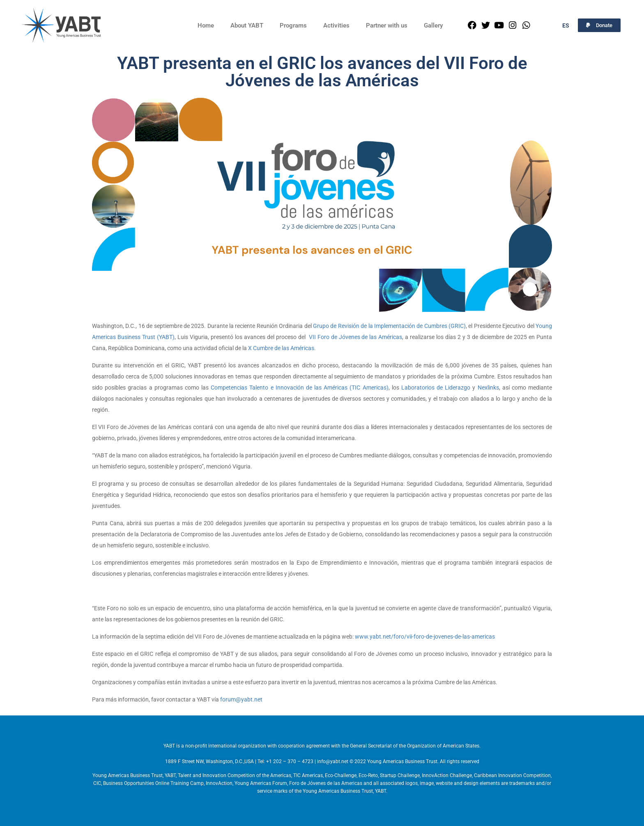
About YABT (247, 25)
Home (206, 25)
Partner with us (387, 25)
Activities (336, 25)
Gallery (433, 25)
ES (566, 25)
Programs (293, 25)
